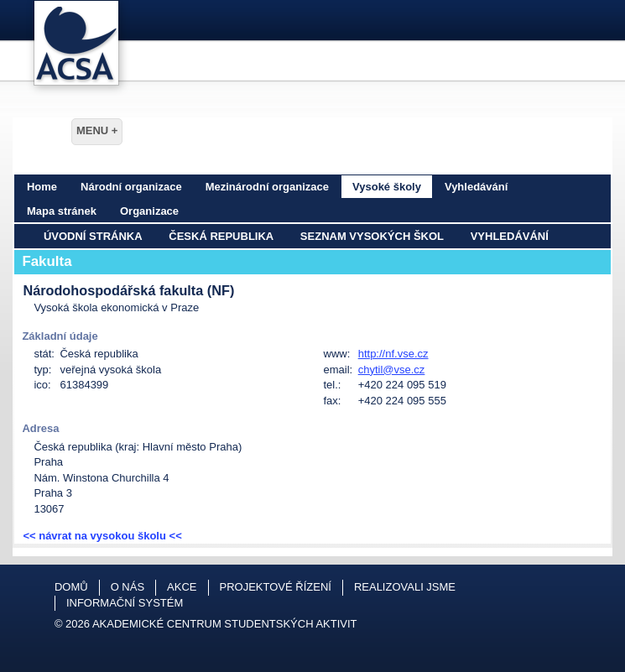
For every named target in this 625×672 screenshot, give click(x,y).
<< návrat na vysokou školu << (102, 536)
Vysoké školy (387, 187)
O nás (128, 587)
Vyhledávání (476, 187)
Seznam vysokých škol (372, 236)
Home (42, 187)
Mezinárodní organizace (267, 187)
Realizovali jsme (405, 587)
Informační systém (125, 603)
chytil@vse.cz (392, 370)
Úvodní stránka (93, 236)
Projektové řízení (276, 587)
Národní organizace (131, 187)
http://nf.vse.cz (393, 354)
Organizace (149, 211)
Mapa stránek (62, 211)
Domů (71, 587)
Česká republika (221, 236)
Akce (182, 587)
